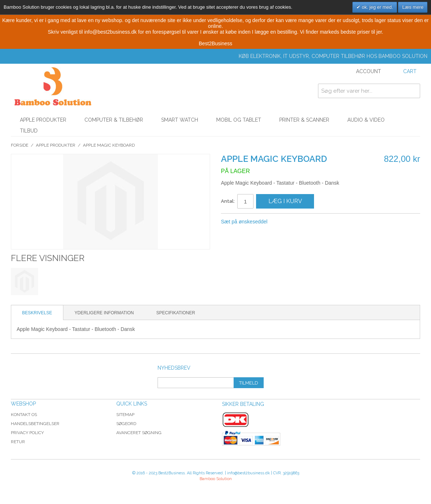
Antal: (228, 201)
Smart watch (180, 120)
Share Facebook (283, 222)
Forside (20, 145)
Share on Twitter (297, 222)
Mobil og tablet (239, 120)
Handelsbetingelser (35, 424)
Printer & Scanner (304, 120)
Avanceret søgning (139, 433)
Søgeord (126, 424)
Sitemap (125, 415)
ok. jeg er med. (377, 7)
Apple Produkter (43, 120)
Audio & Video (366, 120)
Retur (18, 442)
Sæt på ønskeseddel (244, 222)
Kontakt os (24, 415)
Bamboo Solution (216, 479)
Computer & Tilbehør (114, 120)
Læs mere (413, 7)
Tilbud (29, 131)
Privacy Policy (27, 433)
